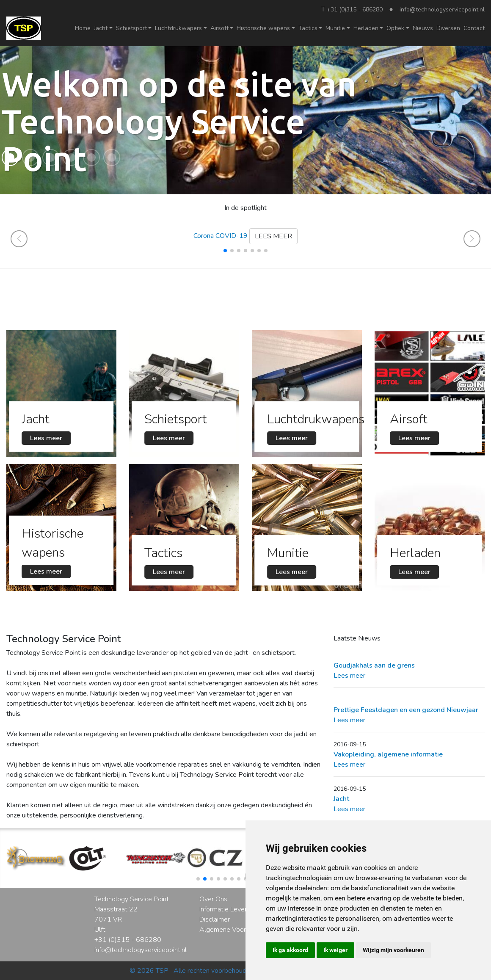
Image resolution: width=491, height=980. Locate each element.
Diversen (448, 28)
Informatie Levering (227, 909)
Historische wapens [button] (263, 28)
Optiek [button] (395, 28)
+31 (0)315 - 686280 (355, 10)
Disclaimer (215, 919)
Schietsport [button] (131, 28)
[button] (10, 157)
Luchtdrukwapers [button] (178, 28)
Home (83, 28)
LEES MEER (273, 236)
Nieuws (423, 28)
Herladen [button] (366, 28)
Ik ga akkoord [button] (290, 950)
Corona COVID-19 (221, 236)
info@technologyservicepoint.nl (442, 10)
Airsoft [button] (219, 28)
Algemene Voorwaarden (235, 930)
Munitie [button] (335, 28)
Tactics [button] (308, 28)
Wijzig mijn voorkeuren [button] (393, 950)
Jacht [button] (101, 28)
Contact (474, 28)
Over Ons (213, 899)
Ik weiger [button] (335, 950)
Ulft (100, 930)
